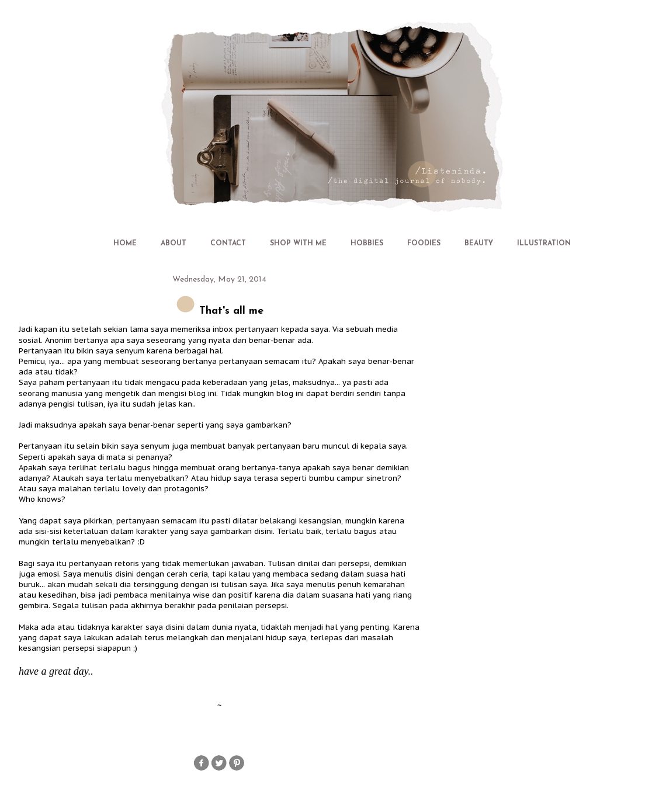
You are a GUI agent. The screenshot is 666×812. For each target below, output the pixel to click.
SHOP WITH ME (298, 244)
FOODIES (424, 244)
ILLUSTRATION (544, 244)
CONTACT (228, 244)
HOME (125, 244)
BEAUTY (479, 244)
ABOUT (174, 244)
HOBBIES (367, 244)
